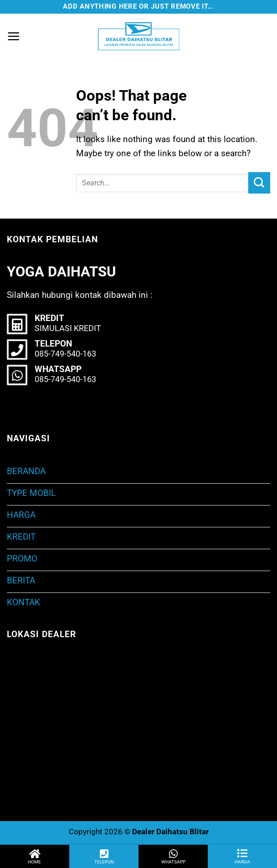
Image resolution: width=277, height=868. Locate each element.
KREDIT (21, 537)
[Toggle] (266, 493)
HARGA (21, 515)
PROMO (22, 559)
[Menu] (13, 36)
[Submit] (259, 183)
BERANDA (26, 471)
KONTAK (23, 602)
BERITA (21, 580)
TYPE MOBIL (31, 493)
